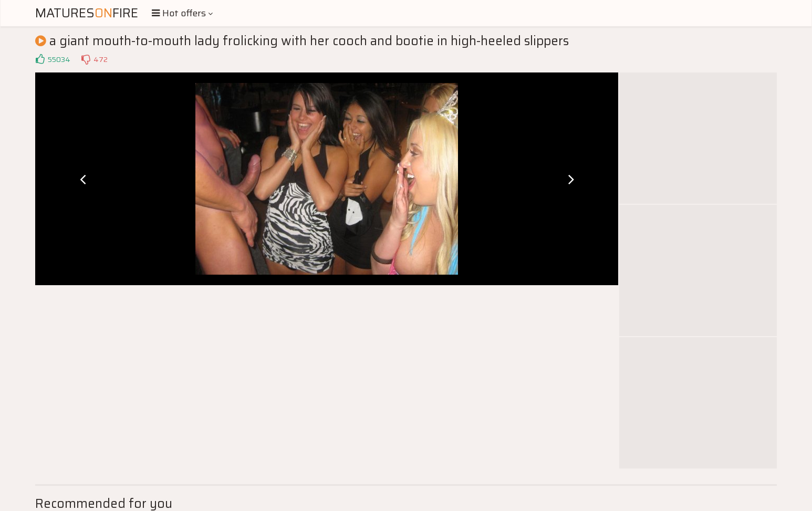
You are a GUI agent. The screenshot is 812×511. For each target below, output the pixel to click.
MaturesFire (87, 13)
